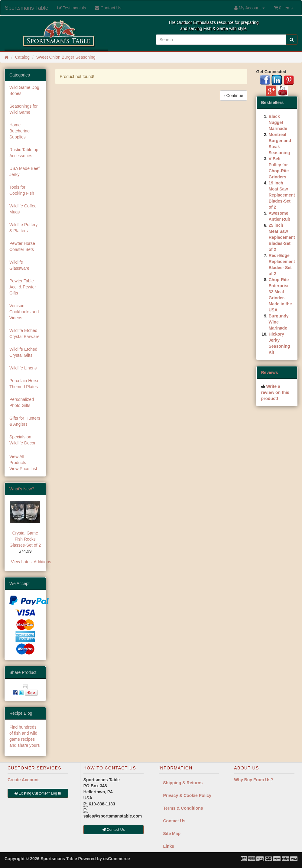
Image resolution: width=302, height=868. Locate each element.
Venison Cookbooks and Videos (24, 312)
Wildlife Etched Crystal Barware (24, 333)
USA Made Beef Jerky (24, 171)
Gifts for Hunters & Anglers (25, 421)
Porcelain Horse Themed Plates (24, 384)
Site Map (172, 834)
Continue (234, 96)
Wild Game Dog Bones (24, 90)
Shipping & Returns (183, 783)
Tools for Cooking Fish (22, 190)
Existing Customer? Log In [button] (38, 793)
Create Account (23, 780)
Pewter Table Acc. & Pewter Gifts (23, 287)
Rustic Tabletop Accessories (24, 153)
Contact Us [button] (114, 830)
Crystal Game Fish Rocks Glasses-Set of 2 (25, 539)
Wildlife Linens (23, 368)
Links (169, 846)
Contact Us (174, 821)
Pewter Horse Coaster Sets (22, 246)
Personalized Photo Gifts (22, 402)
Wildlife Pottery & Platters (23, 228)
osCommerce (117, 859)
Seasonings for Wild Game (23, 109)
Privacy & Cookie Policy (187, 795)
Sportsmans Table (27, 8)
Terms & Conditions (183, 808)
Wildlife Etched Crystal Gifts (23, 352)
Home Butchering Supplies (19, 131)
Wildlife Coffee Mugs (23, 209)
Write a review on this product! (275, 392)
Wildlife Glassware (19, 265)
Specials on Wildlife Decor (22, 440)
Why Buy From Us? (253, 780)
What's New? (22, 489)
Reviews (270, 372)
